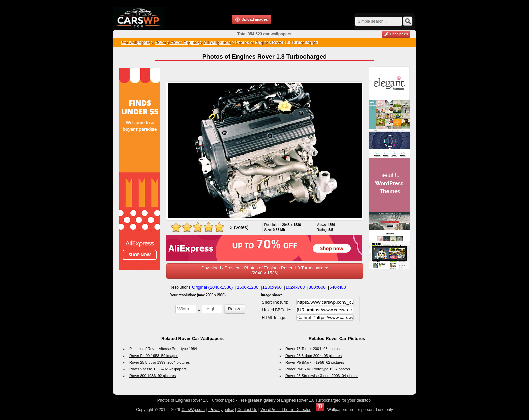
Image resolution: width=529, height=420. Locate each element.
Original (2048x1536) (212, 287)
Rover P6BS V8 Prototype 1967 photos (318, 369)
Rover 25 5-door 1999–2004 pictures (159, 362)
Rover (160, 43)
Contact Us (247, 410)
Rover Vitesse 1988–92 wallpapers (158, 369)
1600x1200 (248, 287)
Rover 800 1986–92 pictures (152, 376)
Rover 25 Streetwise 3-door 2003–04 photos (322, 376)
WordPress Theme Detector (285, 410)
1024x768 (295, 287)
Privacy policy (221, 410)
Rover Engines (184, 43)
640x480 (338, 287)
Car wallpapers (135, 43)
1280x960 (272, 287)
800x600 (317, 287)
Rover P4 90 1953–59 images (154, 356)
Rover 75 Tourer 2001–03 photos (313, 349)
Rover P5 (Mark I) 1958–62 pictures (315, 362)
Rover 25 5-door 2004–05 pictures (314, 356)
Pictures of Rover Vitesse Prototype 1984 (163, 349)
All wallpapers (217, 43)
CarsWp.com (193, 410)
